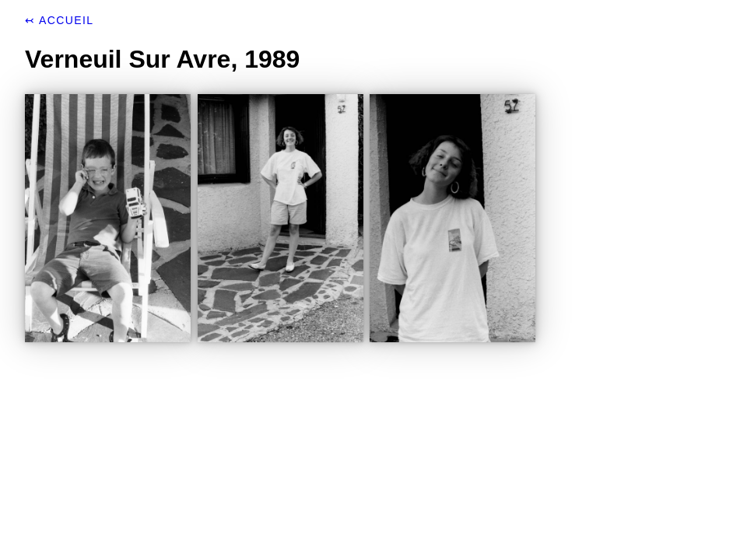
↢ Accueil (59, 20)
